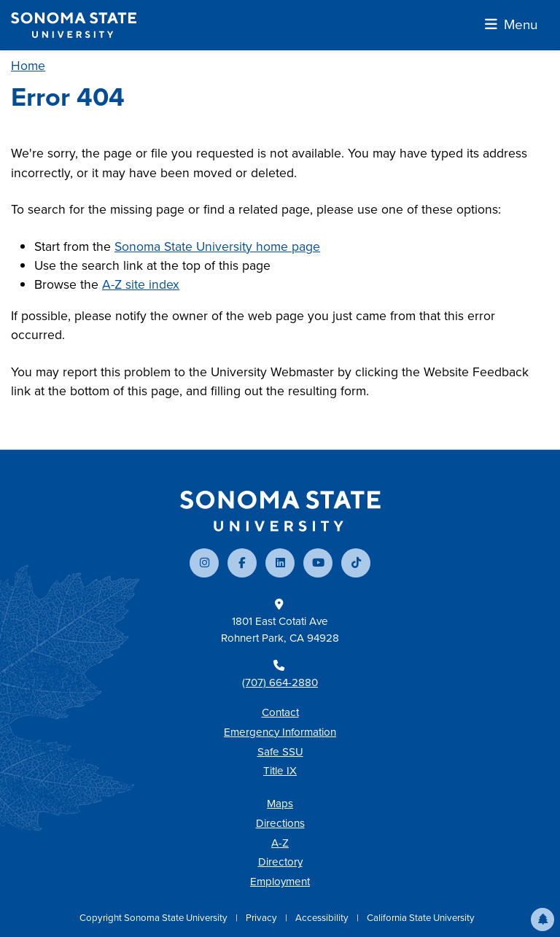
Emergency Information (280, 732)
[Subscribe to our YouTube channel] (318, 563)
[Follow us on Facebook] (242, 563)
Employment (280, 882)
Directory (280, 862)
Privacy (262, 918)
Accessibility (323, 918)
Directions (280, 823)
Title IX (280, 771)
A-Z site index (141, 284)
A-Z (280, 843)
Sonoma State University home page (217, 246)
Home (28, 66)
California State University (421, 918)
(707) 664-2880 (280, 683)
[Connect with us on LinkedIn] (280, 563)
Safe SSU (280, 752)
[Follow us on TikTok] (356, 563)
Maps (280, 804)
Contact (280, 712)
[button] (542, 919)
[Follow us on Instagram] (204, 563)
